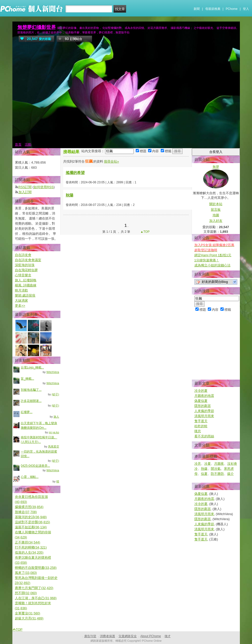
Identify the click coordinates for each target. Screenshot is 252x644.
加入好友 (216, 221)
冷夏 (208, 464)
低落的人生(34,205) (29, 552)
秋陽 (70, 195)
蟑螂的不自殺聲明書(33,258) (36, 568)
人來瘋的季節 (204, 411)
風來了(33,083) (26, 573)
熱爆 (204, 469)
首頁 (18, 144)
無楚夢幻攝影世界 (37, 27)
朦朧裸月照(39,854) (29, 507)
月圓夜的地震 (204, 396)
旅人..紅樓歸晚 (26, 280)
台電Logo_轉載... (32, 367)
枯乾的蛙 (201, 426)
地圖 (216, 215)
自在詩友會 (23, 255)
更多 (20, 306)
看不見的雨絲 (204, 436)
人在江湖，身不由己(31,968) (36, 598)
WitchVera (53, 372)
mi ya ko (54, 432)
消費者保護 (107, 636)
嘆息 (198, 431)
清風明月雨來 (204, 416)
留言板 (216, 210)
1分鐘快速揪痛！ (207, 260)
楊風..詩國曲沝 (26, 285)
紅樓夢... (27, 412)
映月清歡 (21, 290)
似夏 (204, 474)
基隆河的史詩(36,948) (31, 517)
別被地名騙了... (31, 390)
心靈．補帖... (30, 477)
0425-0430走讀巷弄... (35, 466)
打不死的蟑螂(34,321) (31, 547)
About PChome (151, 636)
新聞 (197, 9)
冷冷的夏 (201, 391)
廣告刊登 (90, 636)
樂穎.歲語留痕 (25, 295)
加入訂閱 (25, 192)
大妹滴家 (21, 300)
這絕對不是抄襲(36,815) (32, 522)
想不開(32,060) (26, 593)
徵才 (168, 636)
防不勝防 (217, 474)
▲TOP (145, 232)
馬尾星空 (54, 446)
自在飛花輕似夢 (26, 270)
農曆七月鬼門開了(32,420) (34, 588)
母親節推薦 (213, 9)
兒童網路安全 (128, 636)
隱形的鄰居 (203, 406)
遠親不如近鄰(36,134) (31, 527)
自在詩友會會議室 (28, 260)
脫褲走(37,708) (26, 512)
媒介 (231, 474)
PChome (232, 9)
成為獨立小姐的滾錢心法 (212, 265)
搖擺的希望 (75, 173)
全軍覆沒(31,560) (28, 613)
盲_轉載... (27, 379)
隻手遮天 (201, 421)
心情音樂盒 (23, 275)
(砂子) (55, 394)
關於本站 (216, 204)
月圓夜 (219, 464)
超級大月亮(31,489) (29, 618)
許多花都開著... (31, 401)
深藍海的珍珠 (25, 265)
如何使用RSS (44, 187)
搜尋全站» (111, 161)
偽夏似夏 (201, 401)
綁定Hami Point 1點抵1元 (213, 255)
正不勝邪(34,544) (28, 542)
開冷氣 (216, 469)
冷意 (198, 464)
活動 (28, 144)
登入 (246, 9)
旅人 (56, 417)
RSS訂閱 (25, 187)
